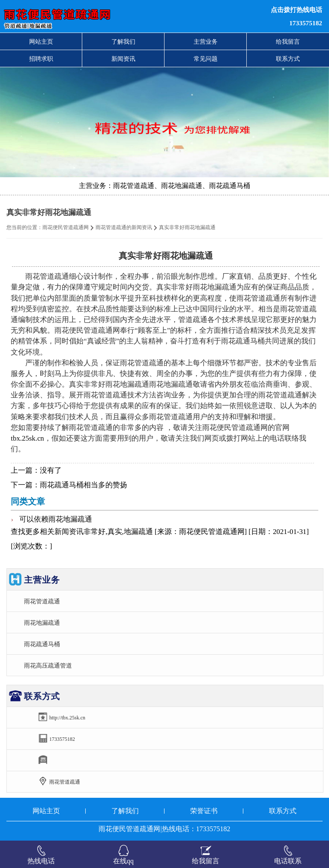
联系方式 (288, 59)
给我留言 (288, 42)
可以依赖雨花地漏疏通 (56, 519)
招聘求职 (41, 59)
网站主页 (41, 42)
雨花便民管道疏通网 (66, 227)
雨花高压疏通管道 (48, 665)
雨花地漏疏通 (42, 623)
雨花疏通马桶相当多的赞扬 (84, 485)
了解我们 (123, 42)
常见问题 (206, 59)
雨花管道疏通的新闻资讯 (124, 227)
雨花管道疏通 (42, 601)
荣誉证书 (204, 811)
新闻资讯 (123, 59)
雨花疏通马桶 (42, 644)
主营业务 (206, 42)
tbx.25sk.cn (27, 438)
